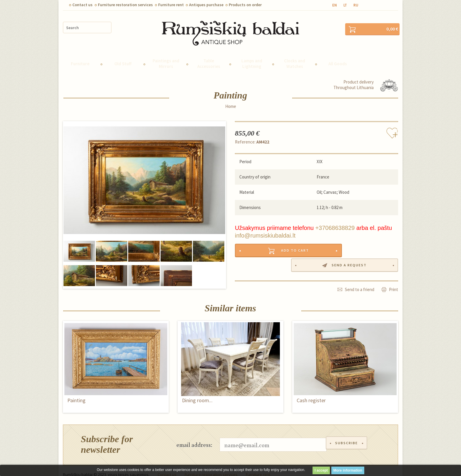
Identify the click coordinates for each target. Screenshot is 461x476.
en (335, 5)
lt (345, 5)
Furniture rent (171, 5)
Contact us (82, 5)
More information (348, 470)
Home (231, 98)
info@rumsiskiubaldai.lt (265, 228)
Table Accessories (209, 56)
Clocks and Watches (295, 56)
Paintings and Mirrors (166, 56)
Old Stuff (123, 56)
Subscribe (348, 437)
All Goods (338, 56)
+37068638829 (335, 220)
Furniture (80, 56)
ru (356, 5)
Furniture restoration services (125, 5)
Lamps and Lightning (252, 56)
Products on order (245, 5)
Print (394, 268)
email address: (194, 437)
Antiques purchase (206, 5)
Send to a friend (360, 268)
